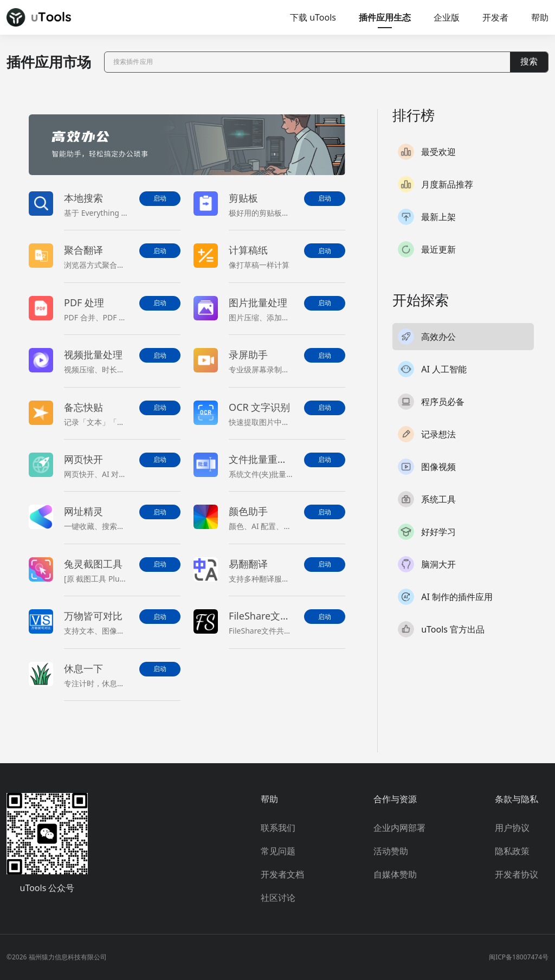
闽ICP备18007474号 (519, 957)
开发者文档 (282, 874)
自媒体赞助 (395, 874)
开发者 (495, 17)
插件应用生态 (385, 17)
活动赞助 (391, 851)
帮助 (540, 17)
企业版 (447, 17)
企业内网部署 (399, 828)
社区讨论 (278, 898)
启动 (160, 198)
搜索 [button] (529, 62)
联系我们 (278, 828)
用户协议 (512, 828)
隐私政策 (512, 851)
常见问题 (278, 851)
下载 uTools (313, 17)
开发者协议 (517, 874)
